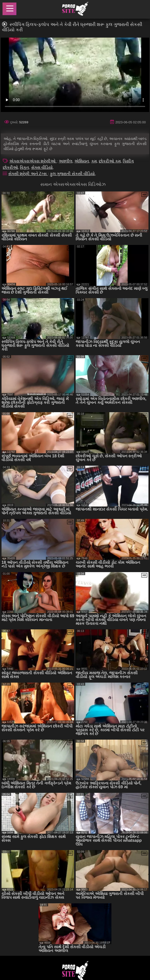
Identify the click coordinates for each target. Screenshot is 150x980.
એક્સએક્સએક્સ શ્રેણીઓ (33, 161)
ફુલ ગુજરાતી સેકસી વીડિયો (72, 174)
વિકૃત (24, 167)
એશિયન (82, 161)
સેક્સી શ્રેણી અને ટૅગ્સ (28, 174)
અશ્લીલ (66, 161)
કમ (94, 161)
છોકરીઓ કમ (110, 161)
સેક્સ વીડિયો (42, 167)
